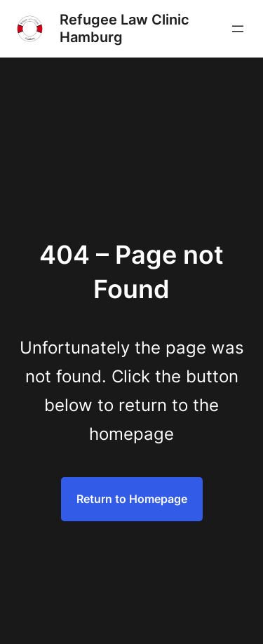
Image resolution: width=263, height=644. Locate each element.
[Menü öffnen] (238, 29)
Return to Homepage (132, 499)
